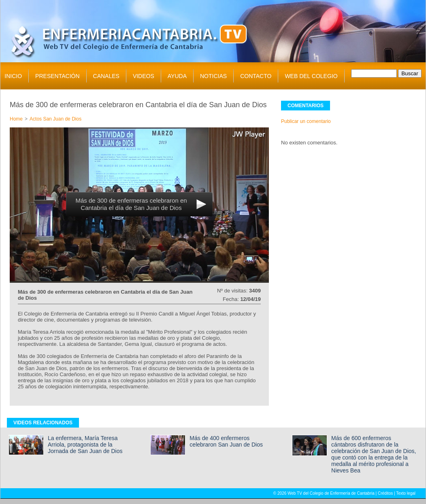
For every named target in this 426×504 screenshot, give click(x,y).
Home (16, 119)
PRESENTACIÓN (57, 76)
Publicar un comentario (306, 121)
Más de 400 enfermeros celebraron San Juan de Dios (226, 441)
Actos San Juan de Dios (55, 119)
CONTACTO (256, 76)
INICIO (13, 76)
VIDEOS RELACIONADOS (43, 423)
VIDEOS (144, 76)
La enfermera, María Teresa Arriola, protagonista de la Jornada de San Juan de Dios (85, 445)
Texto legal (406, 493)
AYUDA (177, 76)
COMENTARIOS (306, 106)
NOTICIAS (213, 76)
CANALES (106, 76)
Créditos (385, 493)
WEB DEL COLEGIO (311, 76)
